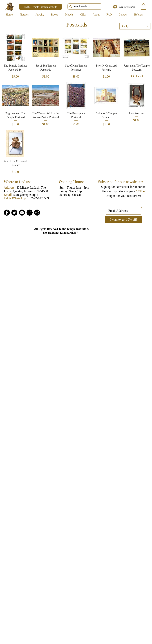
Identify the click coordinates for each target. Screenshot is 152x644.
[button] (144, 6)
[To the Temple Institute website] (40, 7)
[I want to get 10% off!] (123, 219)
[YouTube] (22, 213)
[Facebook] (7, 213)
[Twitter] (14, 213)
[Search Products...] (84, 7)
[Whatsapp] (37, 213)
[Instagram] (30, 213)
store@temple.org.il (26, 195)
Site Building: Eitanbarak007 (60, 233)
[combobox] (135, 26)
